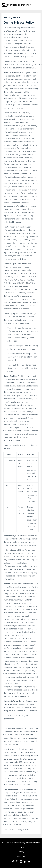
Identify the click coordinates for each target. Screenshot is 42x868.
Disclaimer (21, 856)
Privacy (21, 852)
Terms (21, 847)
